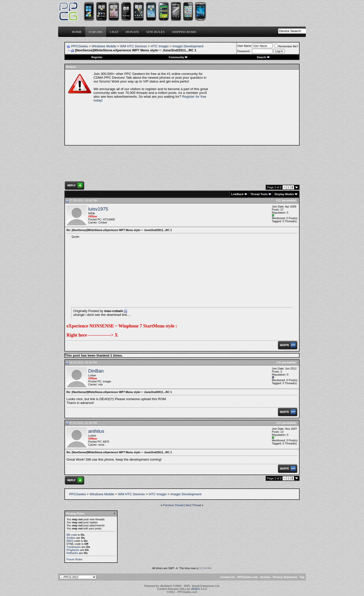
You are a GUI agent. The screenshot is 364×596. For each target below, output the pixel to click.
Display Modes (284, 194)
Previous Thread (173, 505)
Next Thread (193, 505)
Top (302, 577)
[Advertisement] (254, 107)
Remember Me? (286, 46)
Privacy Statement (285, 577)
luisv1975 (98, 209)
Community (178, 57)
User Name (244, 46)
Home (77, 32)
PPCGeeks (80, 46)
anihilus (96, 431)
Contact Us (227, 577)
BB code (72, 535)
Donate (132, 32)
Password (243, 51)
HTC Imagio (160, 46)
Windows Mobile (104, 46)
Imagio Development (188, 46)
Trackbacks (74, 547)
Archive (265, 577)
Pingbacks (73, 550)
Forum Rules (74, 559)
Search (263, 57)
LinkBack (237, 194)
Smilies (71, 538)
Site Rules (155, 32)
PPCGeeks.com (248, 577)
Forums (96, 32)
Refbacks (72, 553)
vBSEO (195, 589)
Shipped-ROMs (184, 32)
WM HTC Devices (133, 46)
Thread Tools (259, 194)
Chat (114, 32)
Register (97, 57)
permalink (289, 200)
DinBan (96, 371)
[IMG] (70, 541)
